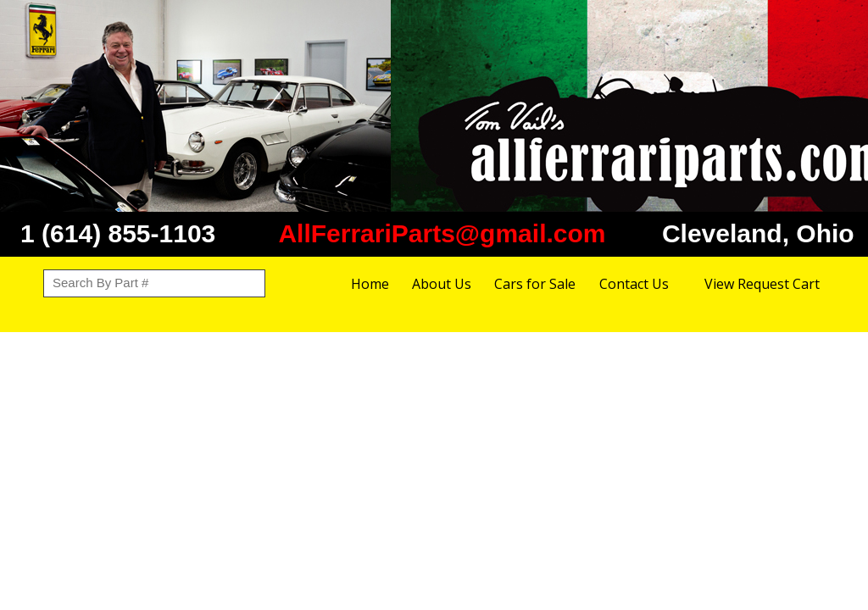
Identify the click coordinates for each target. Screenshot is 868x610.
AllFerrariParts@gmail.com (442, 233)
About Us (442, 284)
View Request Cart (762, 284)
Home (370, 284)
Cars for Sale (535, 284)
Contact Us (634, 284)
